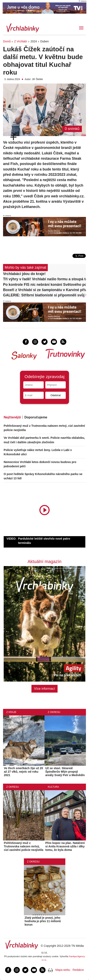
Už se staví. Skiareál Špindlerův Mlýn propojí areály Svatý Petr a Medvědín (65, 772)
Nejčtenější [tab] (12, 417)
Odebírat (56, 395)
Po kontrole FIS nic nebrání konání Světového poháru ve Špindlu (44, 285)
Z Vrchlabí (21, 41)
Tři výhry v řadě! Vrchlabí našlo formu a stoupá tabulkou (44, 279)
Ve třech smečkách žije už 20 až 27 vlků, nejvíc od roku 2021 (23, 772)
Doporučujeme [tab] (36, 417)
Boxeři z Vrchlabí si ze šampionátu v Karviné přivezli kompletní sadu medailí (44, 290)
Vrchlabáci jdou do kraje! (24, 274)
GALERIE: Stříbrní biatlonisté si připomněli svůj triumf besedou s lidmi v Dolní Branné (44, 295)
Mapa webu (63, 970)
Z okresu (54, 712)
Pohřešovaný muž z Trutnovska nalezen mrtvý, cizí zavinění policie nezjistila (24, 846)
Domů (7, 41)
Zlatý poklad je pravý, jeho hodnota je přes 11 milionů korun (43, 921)
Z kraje (11, 712)
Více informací (44, 689)
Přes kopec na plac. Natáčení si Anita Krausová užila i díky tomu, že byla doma (65, 846)
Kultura (53, 787)
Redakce (78, 970)
